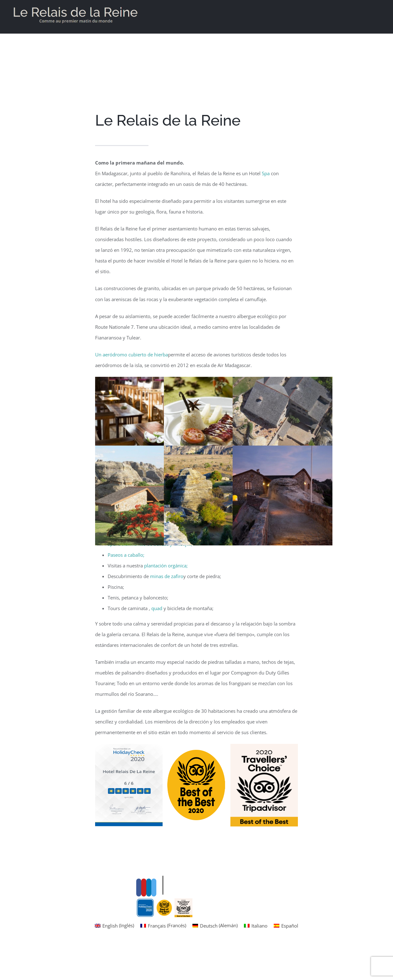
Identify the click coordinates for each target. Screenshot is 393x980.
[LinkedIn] (149, 934)
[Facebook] (139, 934)
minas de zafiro (167, 576)
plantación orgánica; (166, 566)
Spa (266, 173)
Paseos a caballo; (126, 555)
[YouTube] (144, 934)
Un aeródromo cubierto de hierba (132, 355)
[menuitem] (114, 972)
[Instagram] (154, 934)
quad (157, 608)
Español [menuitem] (290, 972)
